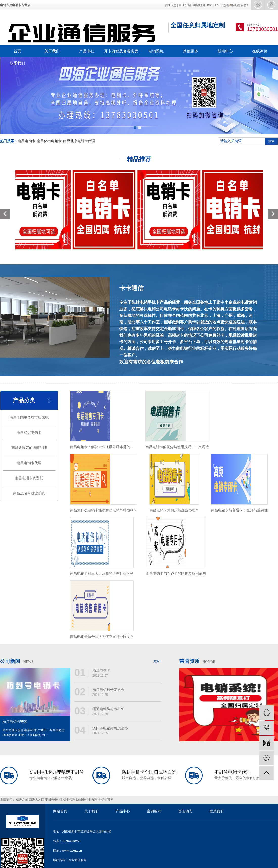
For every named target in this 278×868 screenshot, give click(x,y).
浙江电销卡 (101, 670)
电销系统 (156, 51)
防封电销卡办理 (87, 800)
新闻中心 (225, 51)
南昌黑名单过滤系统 (29, 493)
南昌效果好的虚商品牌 (29, 448)
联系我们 (17, 63)
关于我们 (52, 51)
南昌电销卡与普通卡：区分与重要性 (239, 510)
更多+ (157, 661)
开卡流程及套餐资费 (121, 51)
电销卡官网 (106, 800)
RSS (210, 5)
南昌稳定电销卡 (29, 433)
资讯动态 (185, 811)
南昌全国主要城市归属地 (29, 417)
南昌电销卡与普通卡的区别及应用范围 (176, 573)
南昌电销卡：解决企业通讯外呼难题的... (102, 447)
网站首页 (60, 811)
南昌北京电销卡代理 (79, 141)
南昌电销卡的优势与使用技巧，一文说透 (177, 447)
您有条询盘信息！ (236, 5)
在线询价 (260, 51)
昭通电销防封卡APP (108, 709)
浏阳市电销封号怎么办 (110, 728)
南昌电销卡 (27, 141)
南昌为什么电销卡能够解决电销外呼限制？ (104, 510)
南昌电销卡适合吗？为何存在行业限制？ (102, 637)
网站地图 (199, 5)
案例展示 (154, 811)
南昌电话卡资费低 (29, 478)
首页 (17, 51)
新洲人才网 (37, 800)
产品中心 (87, 51)
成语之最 (22, 800)
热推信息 (170, 5)
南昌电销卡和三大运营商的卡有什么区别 (102, 573)
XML (218, 5)
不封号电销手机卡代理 (61, 800)
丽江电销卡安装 (15, 722)
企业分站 (185, 5)
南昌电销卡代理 (29, 463)
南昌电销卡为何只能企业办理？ (174, 510)
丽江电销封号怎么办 (108, 690)
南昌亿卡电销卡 (49, 141)
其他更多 (191, 51)
